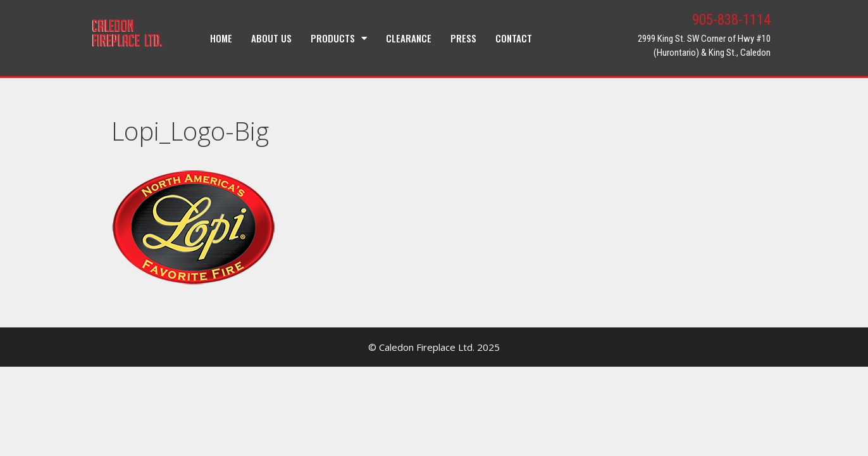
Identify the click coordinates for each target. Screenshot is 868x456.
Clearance (409, 38)
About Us (271, 38)
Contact (514, 38)
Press (463, 38)
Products (339, 38)
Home (221, 38)
